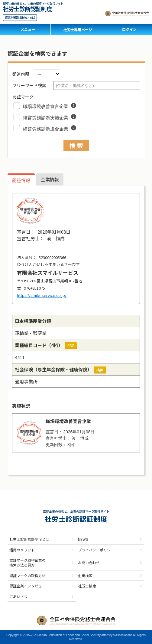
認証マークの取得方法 (27, 575)
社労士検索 (87, 586)
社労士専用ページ (78, 30)
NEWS (83, 539)
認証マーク (23, 97)
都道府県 (21, 74)
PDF (71, 345)
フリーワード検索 (29, 85)
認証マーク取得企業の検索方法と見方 (27, 562)
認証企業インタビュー (27, 586)
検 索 (76, 145)
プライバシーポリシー (96, 550)
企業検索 (85, 575)
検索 (100, 370)
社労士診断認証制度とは (29, 539)
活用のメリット (22, 550)
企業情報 (50, 179)
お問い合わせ (89, 562)
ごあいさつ (18, 596)
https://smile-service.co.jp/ (42, 295)
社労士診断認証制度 (27, 8)
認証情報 (21, 180)
